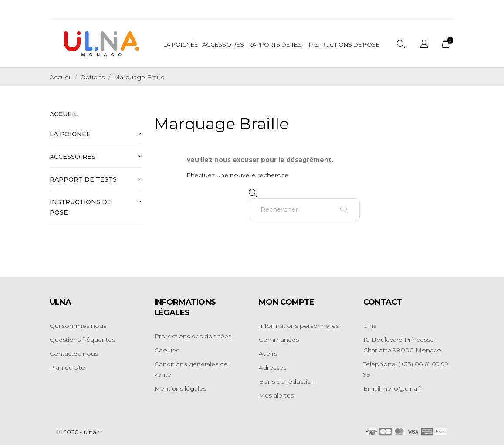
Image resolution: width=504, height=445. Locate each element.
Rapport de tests (83, 179)
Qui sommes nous (78, 326)
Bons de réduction (287, 381)
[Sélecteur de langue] (424, 45)
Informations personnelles (299, 326)
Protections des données (193, 336)
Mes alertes (276, 395)
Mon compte (287, 302)
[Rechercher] (304, 210)
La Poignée (181, 44)
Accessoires (223, 44)
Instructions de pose (81, 207)
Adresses (272, 367)
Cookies (167, 350)
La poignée (70, 134)
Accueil (64, 114)
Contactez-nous (74, 354)
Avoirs (268, 354)
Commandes (279, 340)
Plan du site (67, 367)
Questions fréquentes (82, 340)
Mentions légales (180, 388)
